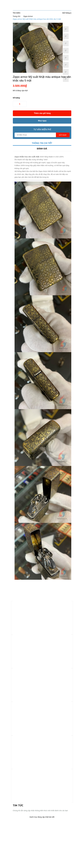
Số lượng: (17, 98)
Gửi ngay (63, 135)
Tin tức (18, 806)
